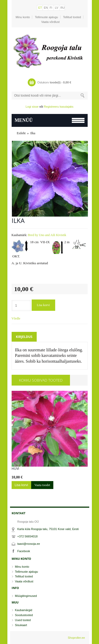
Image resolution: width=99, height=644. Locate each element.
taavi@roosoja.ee (29, 544)
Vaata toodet (42, 485)
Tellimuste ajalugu (46, 17)
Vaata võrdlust (50, 22)
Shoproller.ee (76, 638)
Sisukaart (21, 625)
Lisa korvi (43, 305)
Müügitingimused (26, 596)
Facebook (24, 551)
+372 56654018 (28, 536)
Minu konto (23, 17)
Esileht (21, 133)
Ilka (33, 133)
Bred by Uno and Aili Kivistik (47, 235)
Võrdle (16, 318)
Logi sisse (32, 107)
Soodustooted (24, 615)
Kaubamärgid (24, 610)
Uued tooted (23, 620)
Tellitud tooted (72, 17)
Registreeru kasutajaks (59, 107)
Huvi (15, 469)
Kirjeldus (24, 337)
